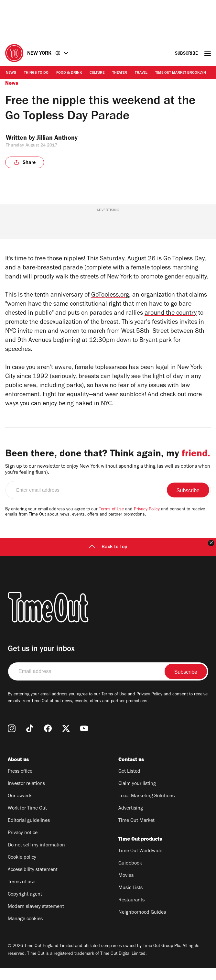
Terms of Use (111, 522)
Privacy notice (23, 845)
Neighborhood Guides (142, 925)
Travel (141, 73)
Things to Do (36, 73)
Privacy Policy (147, 522)
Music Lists (130, 900)
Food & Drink (69, 73)
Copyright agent (25, 907)
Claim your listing (137, 796)
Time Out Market (136, 833)
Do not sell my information (36, 857)
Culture (97, 73)
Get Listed (129, 784)
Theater (120, 73)
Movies (126, 888)
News (11, 73)
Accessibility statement (33, 882)
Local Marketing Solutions (146, 808)
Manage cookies (25, 931)
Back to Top (108, 559)
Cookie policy (22, 870)
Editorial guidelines (29, 833)
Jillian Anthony (62, 139)
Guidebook (130, 876)
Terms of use (22, 894)
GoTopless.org (110, 296)
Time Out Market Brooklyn (181, 73)
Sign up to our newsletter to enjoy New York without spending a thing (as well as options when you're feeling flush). (108, 482)
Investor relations (26, 796)
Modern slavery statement (36, 919)
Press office (20, 784)
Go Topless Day (184, 259)
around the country (171, 314)
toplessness (111, 368)
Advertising (131, 821)
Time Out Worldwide (140, 863)
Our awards (20, 808)
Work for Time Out (27, 821)
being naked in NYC (85, 404)
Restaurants (131, 912)
